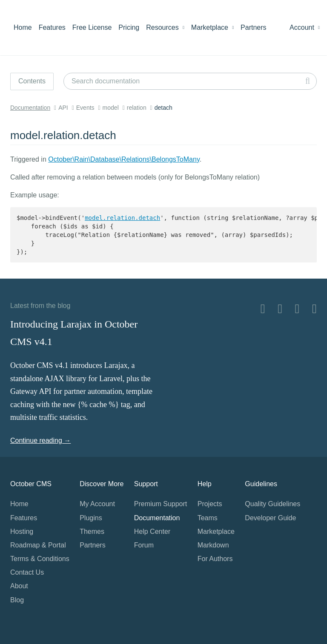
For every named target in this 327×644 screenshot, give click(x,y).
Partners (253, 27)
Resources (165, 27)
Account (305, 27)
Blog (17, 600)
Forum (144, 545)
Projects (210, 504)
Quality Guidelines (272, 504)
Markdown (213, 545)
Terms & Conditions (40, 559)
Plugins (91, 518)
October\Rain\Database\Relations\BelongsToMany (124, 159)
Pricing (129, 27)
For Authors (215, 559)
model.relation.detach (122, 218)
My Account (97, 504)
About (19, 586)
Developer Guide (270, 518)
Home (23, 27)
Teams (208, 518)
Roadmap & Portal (38, 545)
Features (52, 27)
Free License (92, 27)
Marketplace (212, 27)
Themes (92, 531)
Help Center (152, 531)
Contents (32, 81)
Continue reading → (40, 440)
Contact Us (27, 572)
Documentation (30, 108)
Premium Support (161, 504)
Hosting (22, 531)
